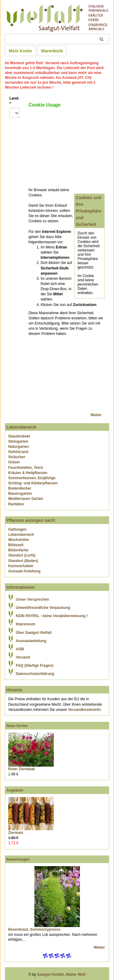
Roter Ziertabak (22, 769)
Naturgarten (19, 447)
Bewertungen (18, 859)
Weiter (96, 415)
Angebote (15, 790)
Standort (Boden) (23, 561)
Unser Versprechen (32, 599)
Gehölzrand (18, 452)
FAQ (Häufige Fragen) (35, 666)
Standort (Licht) (22, 555)
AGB (20, 649)
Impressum (26, 624)
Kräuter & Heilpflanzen (28, 473)
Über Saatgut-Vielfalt (34, 633)
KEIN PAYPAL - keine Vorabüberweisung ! (52, 616)
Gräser (14, 462)
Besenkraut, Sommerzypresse (34, 929)
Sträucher (17, 457)
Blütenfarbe (18, 550)
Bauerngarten (20, 494)
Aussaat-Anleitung (24, 571)
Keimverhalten (21, 566)
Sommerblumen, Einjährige (32, 478)
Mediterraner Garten (26, 499)
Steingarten (18, 441)
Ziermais (16, 833)
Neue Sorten (17, 726)
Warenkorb (52, 51)
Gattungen (17, 529)
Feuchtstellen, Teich (26, 468)
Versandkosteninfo (84, 710)
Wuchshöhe (19, 540)
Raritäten (16, 504)
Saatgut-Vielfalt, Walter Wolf (61, 975)
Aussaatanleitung (31, 641)
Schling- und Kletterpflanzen (33, 483)
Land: (14, 101)
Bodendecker (20, 488)
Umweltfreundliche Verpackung (43, 608)
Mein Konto (20, 51)
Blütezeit (16, 545)
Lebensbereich (21, 535)
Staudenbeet (19, 436)
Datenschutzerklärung (35, 674)
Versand (23, 657)
